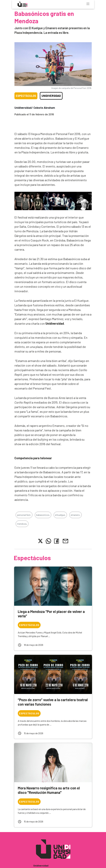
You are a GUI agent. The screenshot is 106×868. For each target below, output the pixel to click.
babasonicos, (43, 515)
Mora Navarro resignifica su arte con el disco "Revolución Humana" (49, 790)
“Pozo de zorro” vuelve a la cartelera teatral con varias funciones (53, 702)
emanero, (76, 515)
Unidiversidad (51, 96)
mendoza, (22, 524)
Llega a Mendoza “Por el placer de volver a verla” (51, 614)
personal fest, (24, 515)
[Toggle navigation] (88, 4)
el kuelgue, (60, 515)
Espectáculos (26, 96)
